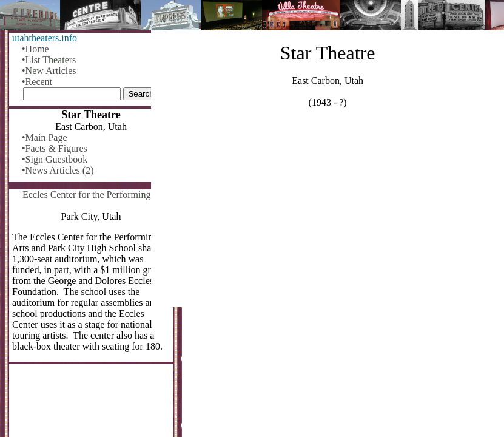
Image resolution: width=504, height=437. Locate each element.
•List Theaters (49, 60)
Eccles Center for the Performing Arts (96, 195)
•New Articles (49, 71)
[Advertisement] (328, 212)
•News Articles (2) (58, 170)
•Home (35, 49)
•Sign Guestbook (55, 159)
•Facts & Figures (55, 148)
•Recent (37, 82)
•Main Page (44, 137)
